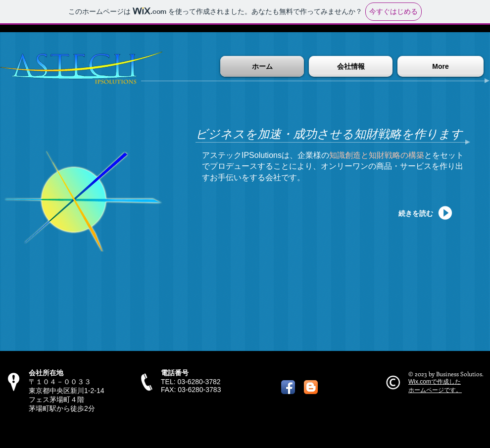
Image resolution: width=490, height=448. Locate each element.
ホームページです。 (435, 390)
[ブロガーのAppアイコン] (311, 387)
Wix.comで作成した (435, 382)
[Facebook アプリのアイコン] (288, 387)
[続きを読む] (421, 213)
